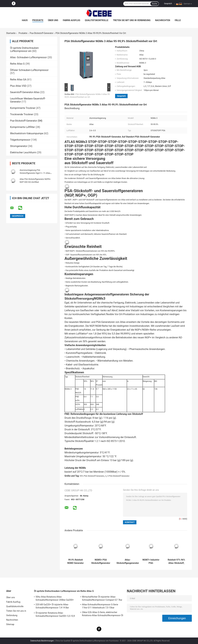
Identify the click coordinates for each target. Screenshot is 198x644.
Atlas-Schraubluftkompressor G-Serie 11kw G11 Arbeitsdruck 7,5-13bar (100, 606)
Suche (155, 4)
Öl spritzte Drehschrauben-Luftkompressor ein (25, 49)
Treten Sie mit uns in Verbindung (132, 20)
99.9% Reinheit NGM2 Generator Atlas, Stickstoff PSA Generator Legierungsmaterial (75, 561)
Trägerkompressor (20, 140)
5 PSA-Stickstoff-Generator (118, 476)
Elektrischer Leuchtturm (23, 152)
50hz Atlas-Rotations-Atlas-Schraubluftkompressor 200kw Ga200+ (55, 598)
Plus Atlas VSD (18, 86)
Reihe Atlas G (17, 64)
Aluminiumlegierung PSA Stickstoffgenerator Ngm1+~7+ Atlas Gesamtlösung (35, 173)
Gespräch (168, 4)
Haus (25, 20)
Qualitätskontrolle (97, 20)
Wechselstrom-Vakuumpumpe (27, 133)
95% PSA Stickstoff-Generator (92, 476)
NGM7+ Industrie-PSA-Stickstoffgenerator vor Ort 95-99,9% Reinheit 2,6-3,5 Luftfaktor (151, 561)
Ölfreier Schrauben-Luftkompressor (29, 70)
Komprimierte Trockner (23, 108)
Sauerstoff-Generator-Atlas (25, 92)
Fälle (178, 20)
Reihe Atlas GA (18, 80)
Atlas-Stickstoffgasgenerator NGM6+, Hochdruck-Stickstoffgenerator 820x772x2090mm (128, 561)
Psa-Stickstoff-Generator (42, 33)
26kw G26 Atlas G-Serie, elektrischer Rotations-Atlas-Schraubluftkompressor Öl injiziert (103, 614)
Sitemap (10, 624)
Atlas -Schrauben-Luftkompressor (28, 57)
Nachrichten (163, 20)
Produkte (38, 20)
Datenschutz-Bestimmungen (42, 641)
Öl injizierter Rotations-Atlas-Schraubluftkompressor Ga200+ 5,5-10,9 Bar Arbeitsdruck (55, 615)
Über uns (53, 20)
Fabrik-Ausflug (71, 20)
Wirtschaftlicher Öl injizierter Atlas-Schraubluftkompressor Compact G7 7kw (102, 598)
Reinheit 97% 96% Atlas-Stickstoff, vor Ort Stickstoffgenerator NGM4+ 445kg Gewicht (176, 561)
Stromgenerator (19, 146)
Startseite (11, 33)
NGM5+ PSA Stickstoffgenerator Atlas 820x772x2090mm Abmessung (101, 561)
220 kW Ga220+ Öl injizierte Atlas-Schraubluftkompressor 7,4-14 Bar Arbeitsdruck (52, 607)
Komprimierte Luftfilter (23, 127)
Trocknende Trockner (22, 114)
